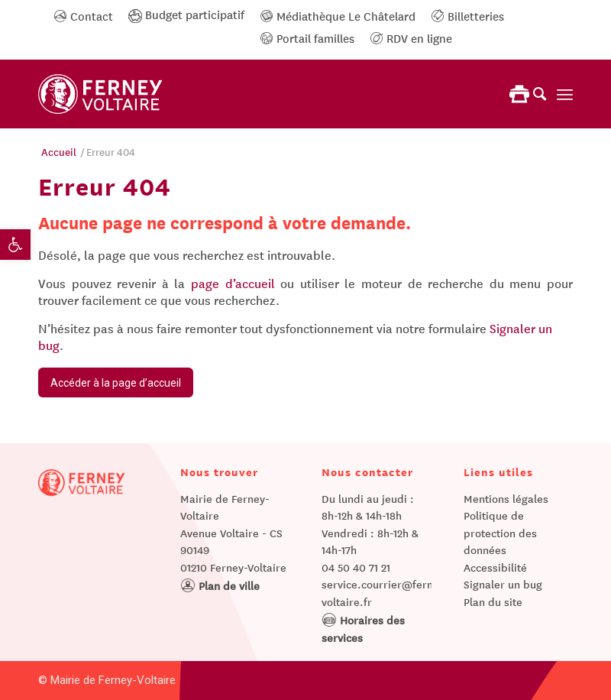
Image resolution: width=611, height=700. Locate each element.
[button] (15, 245)
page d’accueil (233, 283)
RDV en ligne (411, 37)
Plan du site (493, 601)
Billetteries (467, 15)
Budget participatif (186, 14)
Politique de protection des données (500, 532)
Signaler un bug (503, 584)
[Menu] (565, 94)
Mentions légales (506, 498)
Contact (83, 15)
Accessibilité (495, 567)
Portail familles (307, 37)
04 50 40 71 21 (356, 567)
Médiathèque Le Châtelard (338, 15)
